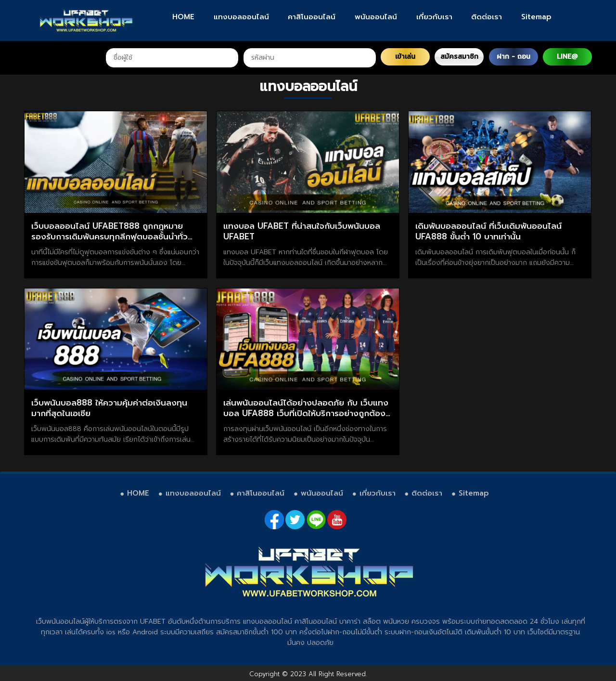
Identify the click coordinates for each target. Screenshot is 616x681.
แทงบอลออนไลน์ (241, 17)
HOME (183, 17)
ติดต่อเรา (487, 17)
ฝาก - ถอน (513, 57)
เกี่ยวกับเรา (434, 17)
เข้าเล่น (405, 57)
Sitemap (536, 17)
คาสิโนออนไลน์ (312, 17)
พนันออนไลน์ (376, 17)
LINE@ (567, 57)
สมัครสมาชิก (459, 57)
